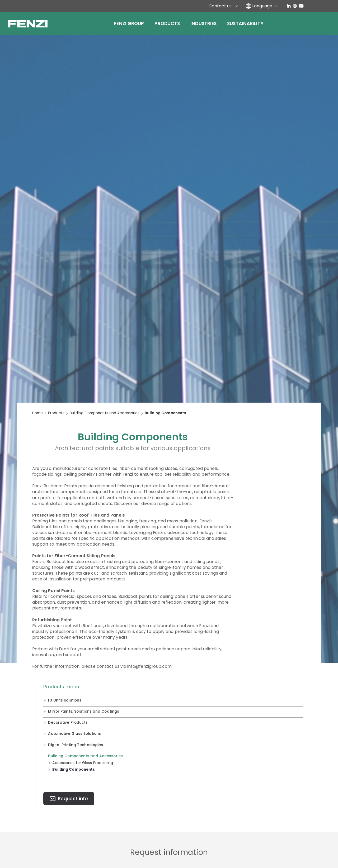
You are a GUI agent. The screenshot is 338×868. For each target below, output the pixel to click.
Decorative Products (68, 722)
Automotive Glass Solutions (74, 734)
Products (167, 23)
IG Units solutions (65, 700)
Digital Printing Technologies (76, 745)
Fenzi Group (129, 23)
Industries (203, 23)
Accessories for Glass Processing (83, 763)
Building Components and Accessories (105, 413)
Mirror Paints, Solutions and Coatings (84, 711)
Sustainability (245, 23)
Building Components (74, 769)
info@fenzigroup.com (149, 666)
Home (37, 413)
